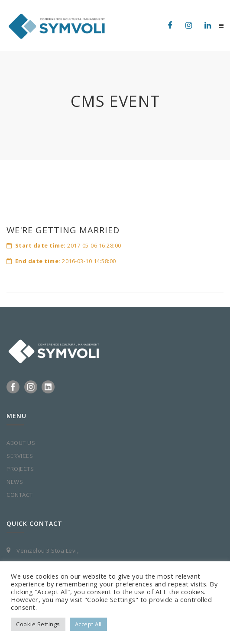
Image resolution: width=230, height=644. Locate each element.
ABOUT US (21, 443)
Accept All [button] (88, 624)
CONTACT (20, 495)
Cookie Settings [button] (38, 624)
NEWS (15, 482)
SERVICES (20, 456)
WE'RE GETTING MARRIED (63, 230)
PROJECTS (20, 469)
